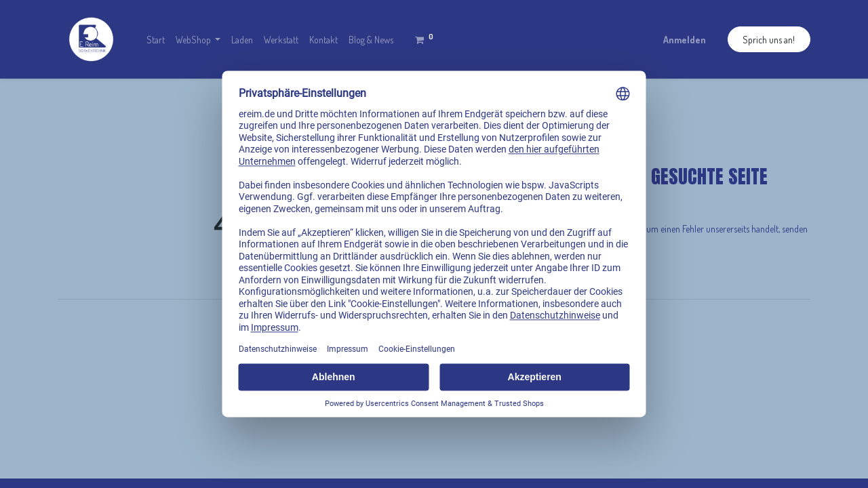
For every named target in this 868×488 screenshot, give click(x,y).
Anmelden (685, 40)
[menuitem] (156, 40)
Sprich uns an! (769, 40)
